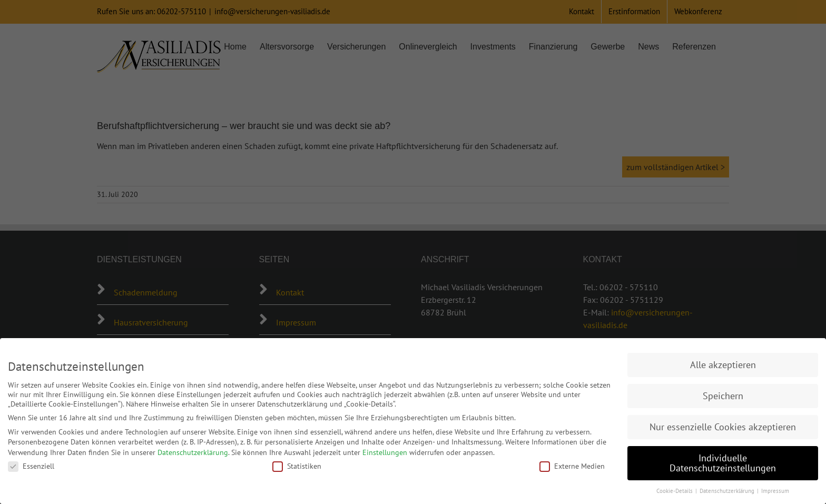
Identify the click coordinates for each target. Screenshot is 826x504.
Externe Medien (572, 466)
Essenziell (31, 466)
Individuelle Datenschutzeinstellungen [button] (723, 463)
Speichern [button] (723, 396)
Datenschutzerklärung (193, 452)
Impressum (775, 491)
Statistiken (297, 466)
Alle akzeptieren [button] (723, 365)
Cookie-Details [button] (675, 491)
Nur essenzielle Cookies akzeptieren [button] (723, 427)
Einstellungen (385, 452)
